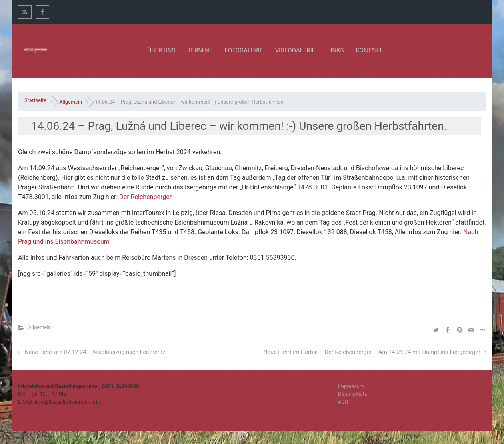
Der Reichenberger (145, 197)
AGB (343, 402)
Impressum (351, 386)
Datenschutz (352, 394)
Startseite (35, 100)
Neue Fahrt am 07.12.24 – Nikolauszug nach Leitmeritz (95, 352)
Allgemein (71, 101)
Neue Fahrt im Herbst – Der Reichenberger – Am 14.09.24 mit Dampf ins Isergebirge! (371, 352)
